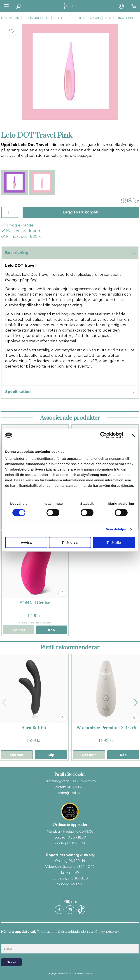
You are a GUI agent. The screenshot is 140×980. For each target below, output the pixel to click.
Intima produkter (37, 18)
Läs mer (19, 630)
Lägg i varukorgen (81, 212)
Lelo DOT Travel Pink (120, 18)
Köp (51, 630)
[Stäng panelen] (133, 435)
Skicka (11, 962)
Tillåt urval (70, 542)
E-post (5, 940)
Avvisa (26, 542)
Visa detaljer (116, 529)
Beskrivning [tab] (70, 253)
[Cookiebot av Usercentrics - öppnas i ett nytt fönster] (104, 435)
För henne (62, 18)
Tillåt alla (114, 542)
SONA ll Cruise (35, 603)
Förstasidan (10, 18)
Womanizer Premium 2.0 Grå (106, 728)
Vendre (89, 973)
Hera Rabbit (34, 728)
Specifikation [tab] (70, 392)
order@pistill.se (70, 793)
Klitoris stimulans (87, 18)
